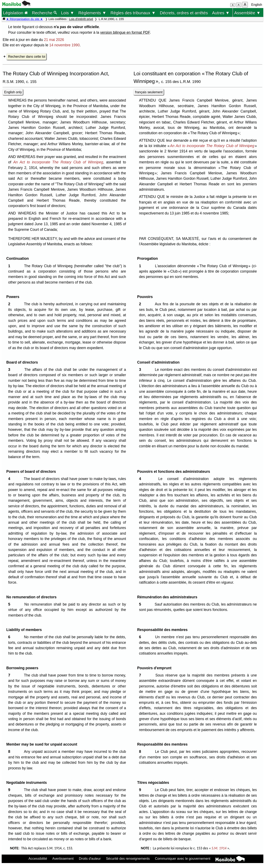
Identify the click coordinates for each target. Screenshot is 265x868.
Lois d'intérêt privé (81, 19)
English (257, 5)
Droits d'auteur (90, 858)
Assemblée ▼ (247, 13)
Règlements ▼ (92, 13)
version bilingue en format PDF (125, 32)
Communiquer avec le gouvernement (183, 858)
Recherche (44, 13)
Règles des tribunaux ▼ (133, 13)
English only (13, 92)
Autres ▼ (221, 13)
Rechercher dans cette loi (27, 57)
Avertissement (63, 858)
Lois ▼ (68, 13)
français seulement (149, 92)
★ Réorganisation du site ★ (25, 19)
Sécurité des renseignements (128, 858)
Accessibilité (38, 858)
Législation (15, 13)
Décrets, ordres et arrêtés (184, 13)
